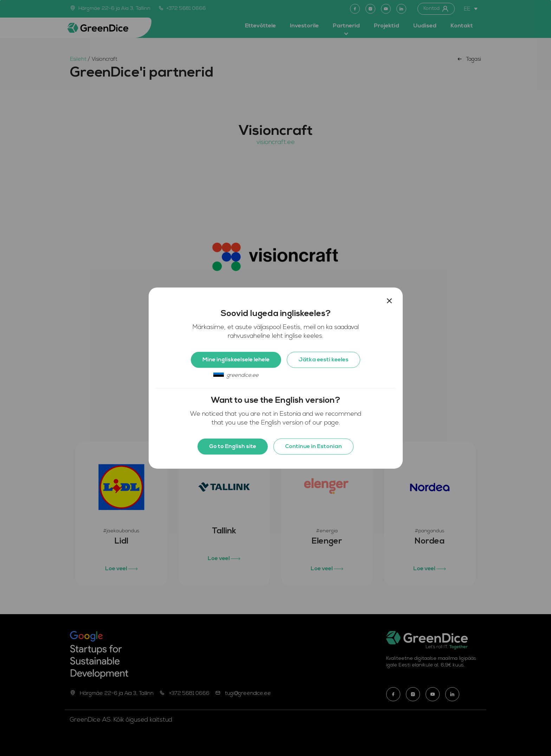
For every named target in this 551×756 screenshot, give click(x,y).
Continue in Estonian (313, 447)
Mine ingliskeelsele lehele (236, 360)
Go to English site (233, 447)
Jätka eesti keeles (323, 360)
